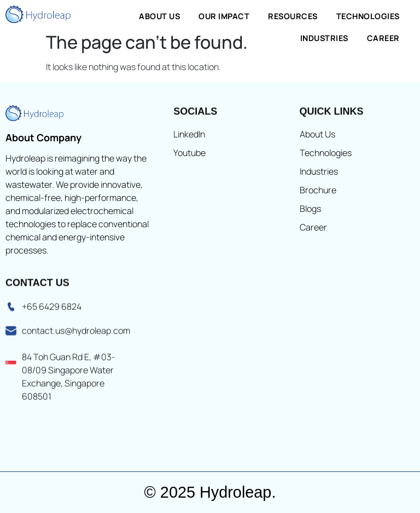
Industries (324, 38)
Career (383, 38)
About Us (159, 16)
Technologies (368, 16)
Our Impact (224, 16)
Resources (293, 16)
